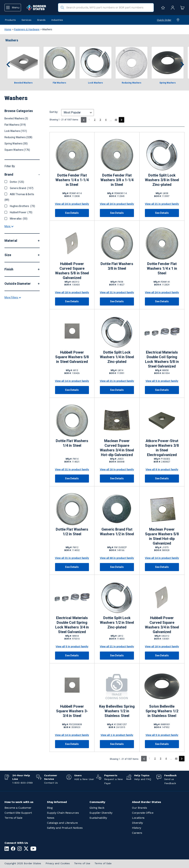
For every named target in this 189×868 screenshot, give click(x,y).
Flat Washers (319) (15, 125)
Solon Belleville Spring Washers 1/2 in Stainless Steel (162, 711)
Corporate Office (143, 813)
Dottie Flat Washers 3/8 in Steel (117, 266)
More (9, 226)
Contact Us (51, 783)
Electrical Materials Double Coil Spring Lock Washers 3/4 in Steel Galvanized (72, 625)
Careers (137, 833)
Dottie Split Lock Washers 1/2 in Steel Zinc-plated (117, 623)
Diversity (137, 823)
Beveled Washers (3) (16, 118)
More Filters (13, 407)
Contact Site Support (18, 813)
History (137, 828)
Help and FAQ (143, 779)
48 (116, 120)
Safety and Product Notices (65, 828)
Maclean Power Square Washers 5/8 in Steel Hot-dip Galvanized (162, 536)
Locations (138, 818)
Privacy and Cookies (58, 863)
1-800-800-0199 (23, 783)
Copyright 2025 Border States (23, 863)
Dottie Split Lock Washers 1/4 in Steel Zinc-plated (117, 357)
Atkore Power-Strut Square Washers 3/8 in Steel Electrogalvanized (162, 448)
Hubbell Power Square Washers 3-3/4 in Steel (72, 711)
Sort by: (54, 112)
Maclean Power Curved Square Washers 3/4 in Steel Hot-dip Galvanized (117, 448)
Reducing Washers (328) (18, 137)
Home (8, 29)
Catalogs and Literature (62, 823)
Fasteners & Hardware (27, 29)
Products (10, 20)
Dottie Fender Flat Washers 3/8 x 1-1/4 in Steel (117, 180)
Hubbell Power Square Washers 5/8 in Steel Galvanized (72, 357)
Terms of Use (82, 863)
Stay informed (57, 802)
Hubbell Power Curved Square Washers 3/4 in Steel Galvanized (162, 625)
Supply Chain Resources (63, 813)
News (51, 818)
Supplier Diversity (101, 813)
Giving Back (97, 808)
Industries (57, 20)
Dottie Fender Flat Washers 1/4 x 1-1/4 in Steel (72, 180)
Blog (50, 808)
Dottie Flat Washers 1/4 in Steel (72, 443)
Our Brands (139, 808)
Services (26, 20)
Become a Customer (18, 808)
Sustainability (98, 818)
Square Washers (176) (17, 150)
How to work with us (19, 802)
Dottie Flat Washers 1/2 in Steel (72, 532)
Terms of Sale (13, 818)
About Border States (147, 802)
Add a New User (84, 779)
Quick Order (164, 20)
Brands (41, 20)
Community (97, 802)
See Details (72, 213)
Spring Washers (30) (16, 144)
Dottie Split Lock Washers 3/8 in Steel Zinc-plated (162, 180)
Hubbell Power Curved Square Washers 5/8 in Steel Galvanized (72, 271)
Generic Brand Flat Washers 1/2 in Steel (117, 532)
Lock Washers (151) (16, 131)
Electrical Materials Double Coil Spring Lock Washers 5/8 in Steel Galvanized (162, 359)
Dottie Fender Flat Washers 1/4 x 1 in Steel (162, 268)
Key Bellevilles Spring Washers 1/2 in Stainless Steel (117, 711)
